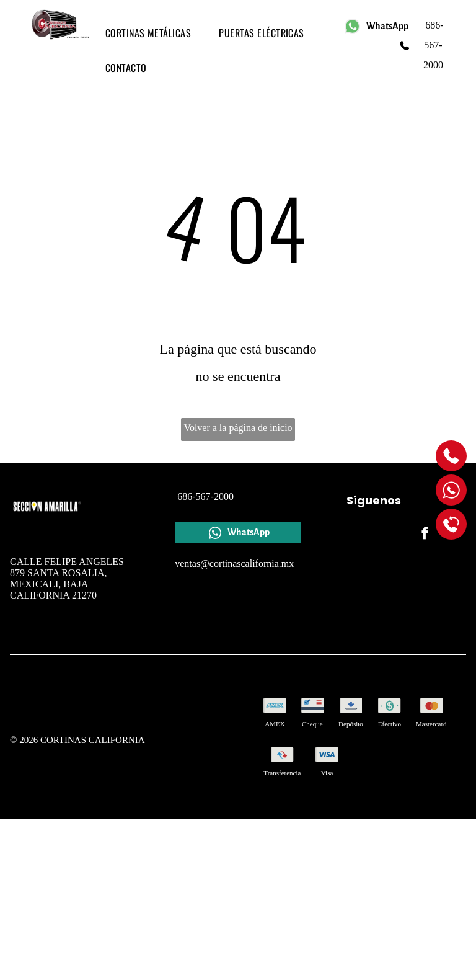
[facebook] (425, 535)
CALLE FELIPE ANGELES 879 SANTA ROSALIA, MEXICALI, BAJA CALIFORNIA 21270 (67, 578)
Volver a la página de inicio (238, 428)
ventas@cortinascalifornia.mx (234, 563)
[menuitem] (153, 33)
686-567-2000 (433, 45)
